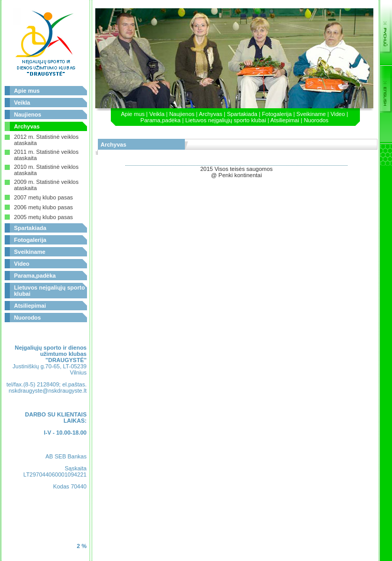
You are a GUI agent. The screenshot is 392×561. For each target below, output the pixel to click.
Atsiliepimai (30, 306)
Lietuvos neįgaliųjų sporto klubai (226, 120)
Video (22, 264)
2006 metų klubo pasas (43, 207)
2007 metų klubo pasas (43, 197)
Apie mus (27, 91)
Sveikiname (30, 252)
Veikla (22, 103)
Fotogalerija (30, 240)
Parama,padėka (35, 276)
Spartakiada (30, 228)
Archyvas (27, 126)
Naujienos (28, 114)
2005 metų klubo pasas (43, 217)
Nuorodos (27, 318)
